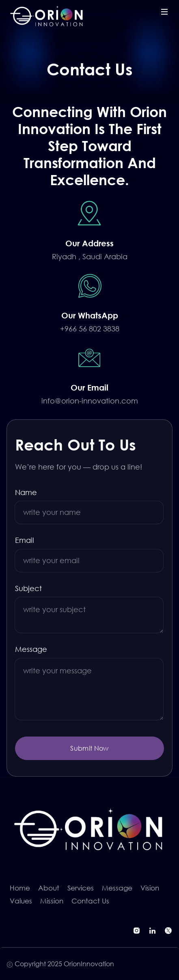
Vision (150, 888)
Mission (52, 901)
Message (31, 649)
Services (81, 888)
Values (21, 901)
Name (26, 492)
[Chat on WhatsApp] (90, 286)
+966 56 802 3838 (90, 329)
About (49, 888)
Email (25, 540)
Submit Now (89, 748)
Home (20, 888)
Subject (28, 588)
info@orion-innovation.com (90, 401)
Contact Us (90, 901)
